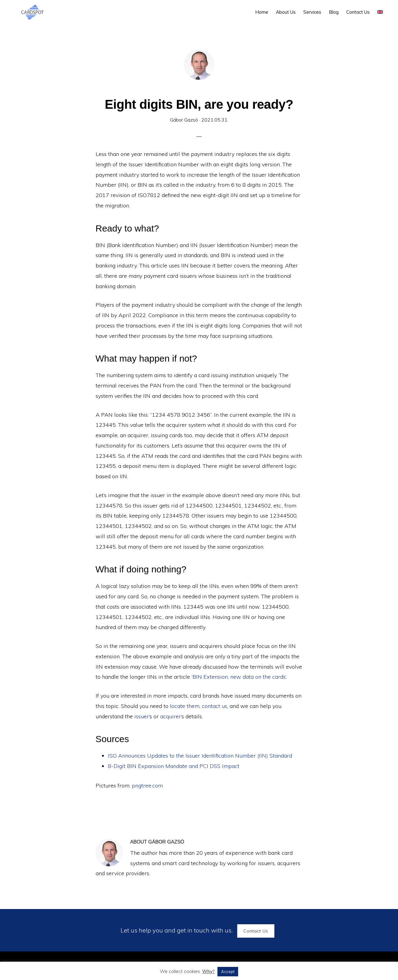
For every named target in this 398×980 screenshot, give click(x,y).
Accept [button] (228, 971)
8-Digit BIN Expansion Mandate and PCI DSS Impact (174, 766)
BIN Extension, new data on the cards (239, 677)
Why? (208, 971)
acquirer (171, 716)
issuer (142, 716)
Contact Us (256, 931)
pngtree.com (147, 785)
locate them (185, 706)
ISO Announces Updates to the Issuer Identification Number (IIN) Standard (200, 756)
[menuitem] (380, 12)
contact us (215, 706)
